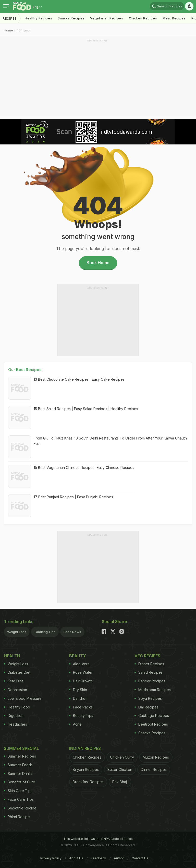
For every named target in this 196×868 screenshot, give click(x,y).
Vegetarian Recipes (107, 18)
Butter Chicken (120, 769)
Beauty (78, 656)
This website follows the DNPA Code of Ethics (98, 839)
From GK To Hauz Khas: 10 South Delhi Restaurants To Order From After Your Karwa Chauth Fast (110, 441)
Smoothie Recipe (20, 808)
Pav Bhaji (120, 782)
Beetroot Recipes (151, 724)
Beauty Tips (81, 715)
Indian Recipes (85, 748)
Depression (15, 690)
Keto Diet (13, 681)
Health (12, 656)
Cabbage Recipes (152, 715)
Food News (72, 632)
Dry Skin (78, 690)
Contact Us (140, 858)
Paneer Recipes (150, 681)
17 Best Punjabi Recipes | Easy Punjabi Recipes (73, 497)
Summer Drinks (18, 774)
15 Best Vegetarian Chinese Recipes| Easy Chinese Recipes (84, 467)
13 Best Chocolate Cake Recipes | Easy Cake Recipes (79, 379)
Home (8, 30)
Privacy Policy (51, 858)
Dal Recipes (146, 707)
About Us (76, 858)
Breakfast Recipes (88, 782)
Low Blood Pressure (23, 698)
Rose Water (81, 672)
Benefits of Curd (20, 782)
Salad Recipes (149, 672)
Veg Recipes (147, 656)
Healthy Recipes (39, 18)
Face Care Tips (19, 799)
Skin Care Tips (18, 791)
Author (119, 858)
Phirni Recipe (17, 817)
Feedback (99, 858)
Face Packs (81, 707)
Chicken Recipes (143, 18)
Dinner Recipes (149, 664)
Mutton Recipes (156, 757)
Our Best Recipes (25, 370)
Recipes (10, 19)
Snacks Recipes (71, 18)
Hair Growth (81, 681)
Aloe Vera (79, 664)
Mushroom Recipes (153, 690)
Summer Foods (18, 765)
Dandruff (78, 698)
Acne (75, 724)
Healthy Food (17, 707)
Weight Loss (17, 632)
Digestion (14, 715)
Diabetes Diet (17, 672)
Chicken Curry (122, 757)
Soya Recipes (148, 698)
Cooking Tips (45, 632)
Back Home (98, 263)
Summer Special (21, 748)
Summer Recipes (20, 756)
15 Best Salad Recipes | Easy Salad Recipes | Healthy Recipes (86, 409)
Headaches (15, 724)
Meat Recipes (174, 18)
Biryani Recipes (86, 769)
